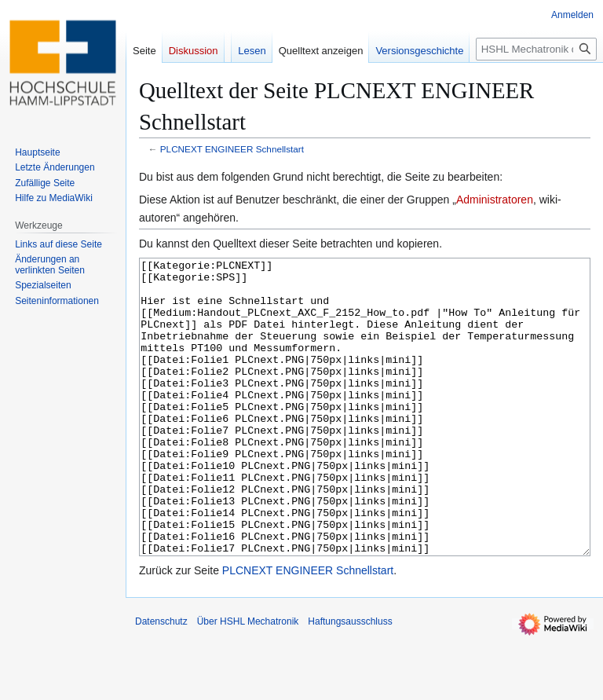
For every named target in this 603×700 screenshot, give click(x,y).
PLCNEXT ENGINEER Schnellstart (232, 149)
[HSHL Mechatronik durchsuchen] (536, 49)
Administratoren (495, 200)
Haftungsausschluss (350, 680)
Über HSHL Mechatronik (248, 680)
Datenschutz (161, 680)
